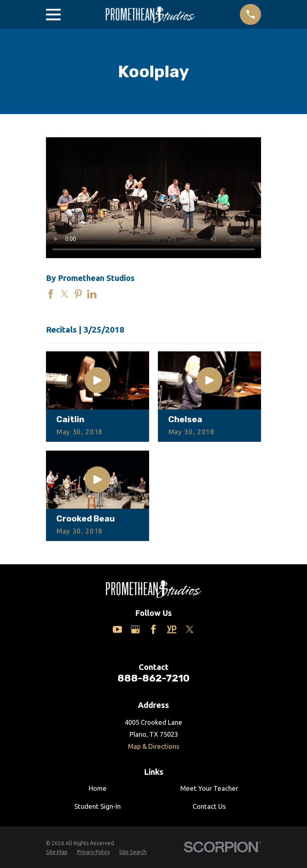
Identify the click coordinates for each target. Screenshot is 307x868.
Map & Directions (154, 746)
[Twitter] (190, 629)
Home (98, 788)
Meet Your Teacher (209, 788)
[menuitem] (57, 852)
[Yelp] (172, 629)
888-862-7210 (153, 678)
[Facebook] (153, 629)
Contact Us (209, 806)
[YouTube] (117, 629)
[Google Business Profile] (135, 629)
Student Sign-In (98, 806)
